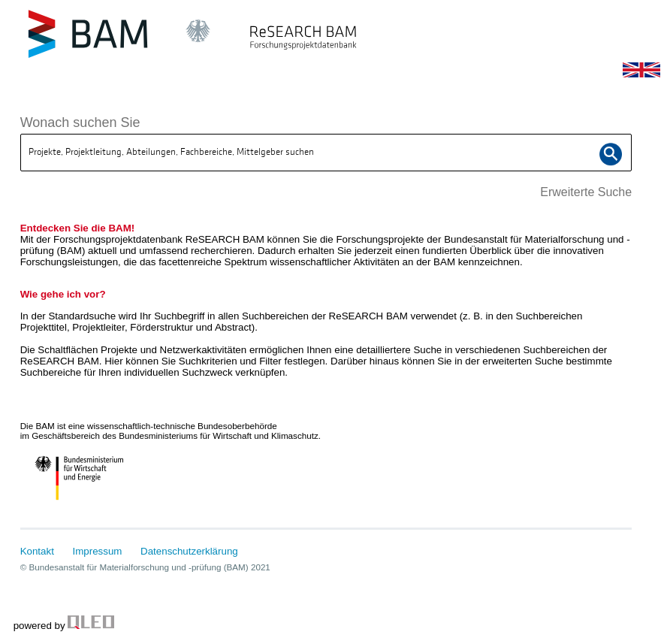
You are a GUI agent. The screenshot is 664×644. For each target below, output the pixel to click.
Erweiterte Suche (586, 192)
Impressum (98, 551)
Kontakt (37, 551)
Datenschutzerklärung (189, 551)
